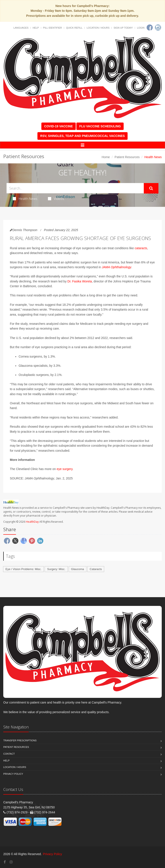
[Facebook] (150, 28)
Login (141, 28)
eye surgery (65, 469)
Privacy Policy (13, 774)
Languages (21, 28)
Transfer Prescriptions (20, 740)
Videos (56, 199)
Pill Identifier (53, 28)
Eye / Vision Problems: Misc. (23, 569)
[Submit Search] (151, 188)
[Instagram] (158, 28)
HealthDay (32, 522)
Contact (9, 754)
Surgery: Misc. (56, 569)
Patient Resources (127, 157)
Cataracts (96, 569)
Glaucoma (78, 569)
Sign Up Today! (123, 28)
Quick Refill (74, 28)
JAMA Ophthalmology (117, 267)
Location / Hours (98, 28)
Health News (25, 199)
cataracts (141, 248)
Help (36, 28)
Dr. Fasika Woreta (80, 281)
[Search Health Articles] (75, 188)
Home (106, 157)
